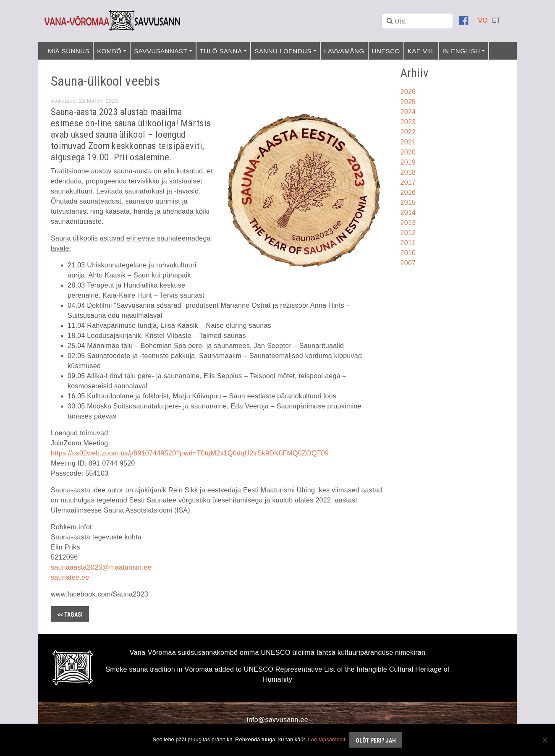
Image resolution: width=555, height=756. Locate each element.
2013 (408, 223)
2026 (408, 92)
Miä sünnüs (69, 51)
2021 (408, 142)
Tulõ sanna (221, 51)
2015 (408, 203)
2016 (408, 192)
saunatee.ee (70, 577)
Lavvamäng (344, 51)
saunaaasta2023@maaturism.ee (101, 567)
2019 (408, 162)
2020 (408, 152)
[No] (545, 740)
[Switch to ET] (496, 20)
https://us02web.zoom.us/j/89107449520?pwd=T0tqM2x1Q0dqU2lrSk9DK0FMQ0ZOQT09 (190, 453)
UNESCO (386, 51)
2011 (408, 243)
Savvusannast (161, 51)
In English (461, 51)
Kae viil (421, 51)
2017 (408, 182)
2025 (408, 102)
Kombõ (109, 51)
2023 (408, 122)
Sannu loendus (283, 51)
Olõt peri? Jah (376, 740)
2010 (408, 253)
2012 (408, 233)
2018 (408, 172)
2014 (408, 213)
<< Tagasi (70, 615)
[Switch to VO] (483, 20)
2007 (408, 263)
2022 (408, 132)
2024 (408, 112)
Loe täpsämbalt (327, 739)
